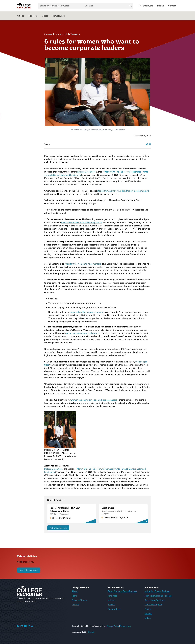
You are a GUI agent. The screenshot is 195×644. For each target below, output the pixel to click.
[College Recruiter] (24, 6)
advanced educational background (83, 333)
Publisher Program (154, 605)
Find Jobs (113, 596)
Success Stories (79, 600)
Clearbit (91, 632)
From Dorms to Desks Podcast (122, 591)
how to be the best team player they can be (82, 222)
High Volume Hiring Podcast (158, 596)
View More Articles (29, 570)
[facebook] (147, 144)
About (75, 591)
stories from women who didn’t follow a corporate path (123, 191)
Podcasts (33, 16)
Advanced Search (58, 528)
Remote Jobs (59, 16)
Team (74, 596)
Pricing (161, 6)
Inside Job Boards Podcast (157, 591)
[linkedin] (150, 144)
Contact (172, 6)
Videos (45, 16)
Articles (21, 16)
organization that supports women (86, 312)
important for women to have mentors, (83, 264)
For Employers (146, 6)
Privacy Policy (113, 626)
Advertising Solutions (155, 600)
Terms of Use (125, 626)
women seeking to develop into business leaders (94, 400)
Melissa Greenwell (86, 172)
